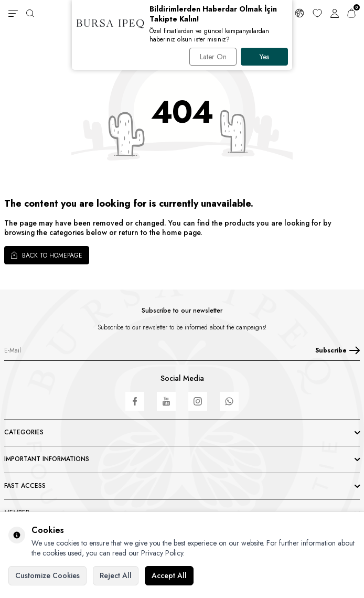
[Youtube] (166, 401)
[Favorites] (317, 13)
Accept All (169, 575)
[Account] (335, 13)
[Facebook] (135, 401)
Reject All (116, 575)
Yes (264, 57)
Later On (213, 57)
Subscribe (338, 350)
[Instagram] (198, 401)
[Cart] (351, 13)
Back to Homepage (47, 255)
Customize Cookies (47, 575)
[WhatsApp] (229, 401)
